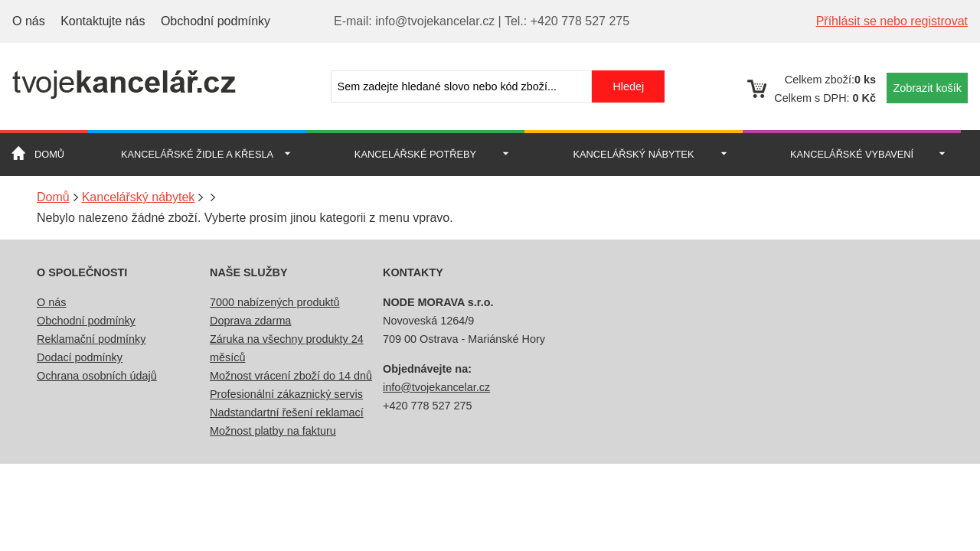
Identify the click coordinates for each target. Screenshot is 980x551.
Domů (49, 154)
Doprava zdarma (250, 321)
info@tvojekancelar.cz (436, 387)
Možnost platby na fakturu (273, 431)
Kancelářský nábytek (634, 154)
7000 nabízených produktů (275, 302)
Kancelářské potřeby (415, 154)
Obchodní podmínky (216, 21)
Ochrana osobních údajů (97, 376)
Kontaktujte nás (103, 21)
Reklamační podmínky (91, 339)
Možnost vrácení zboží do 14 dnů (291, 376)
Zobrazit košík (927, 88)
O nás (29, 21)
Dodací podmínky (80, 357)
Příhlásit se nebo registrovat (892, 21)
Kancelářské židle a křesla (197, 154)
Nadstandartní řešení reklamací (287, 412)
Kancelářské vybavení (852, 154)
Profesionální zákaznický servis (286, 394)
